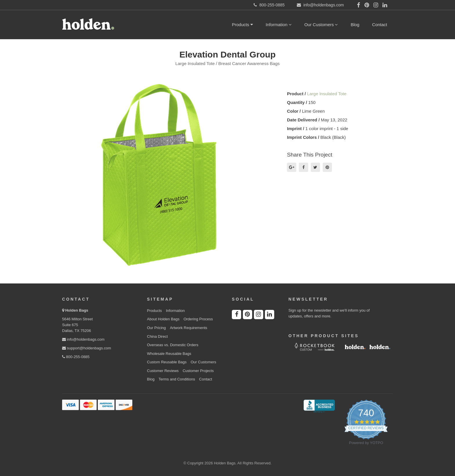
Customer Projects (198, 371)
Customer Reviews (163, 371)
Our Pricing (157, 328)
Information (279, 25)
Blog (355, 25)
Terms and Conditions (177, 379)
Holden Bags (77, 310)
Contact (380, 25)
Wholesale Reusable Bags (169, 354)
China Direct (158, 336)
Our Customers (321, 25)
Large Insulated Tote (327, 94)
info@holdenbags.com (83, 339)
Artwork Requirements (188, 328)
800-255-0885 (76, 357)
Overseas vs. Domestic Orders (173, 345)
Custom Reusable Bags (167, 362)
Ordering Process (198, 319)
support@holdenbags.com (87, 348)
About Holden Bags (163, 319)
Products (242, 25)
